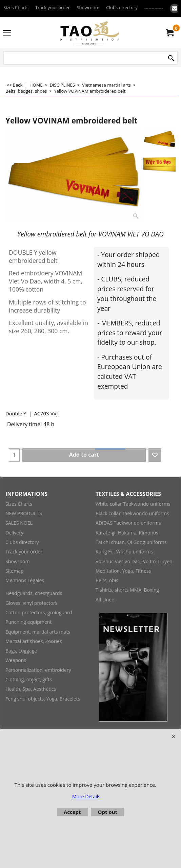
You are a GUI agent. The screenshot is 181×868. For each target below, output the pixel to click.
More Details (86, 796)
